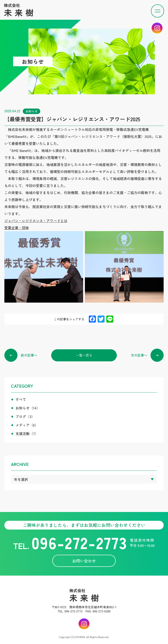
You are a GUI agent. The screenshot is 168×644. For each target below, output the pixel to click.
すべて (21, 399)
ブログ (25, 416)
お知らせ (28, 408)
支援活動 (27, 433)
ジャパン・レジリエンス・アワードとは (36, 221)
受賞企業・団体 (17, 228)
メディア (27, 425)
